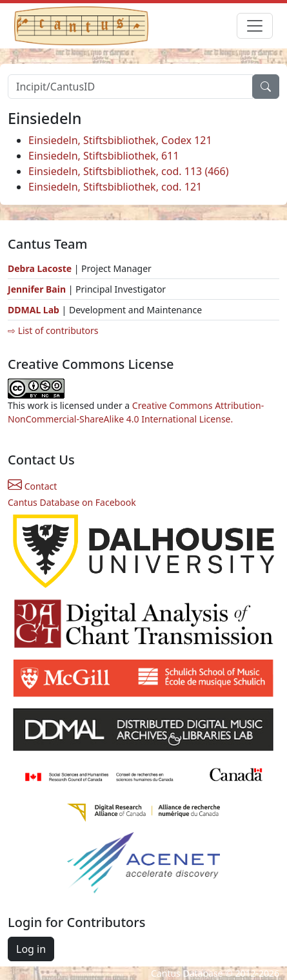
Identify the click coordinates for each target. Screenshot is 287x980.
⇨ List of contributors (53, 330)
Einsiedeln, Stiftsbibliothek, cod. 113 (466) (128, 171)
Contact (32, 486)
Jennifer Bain (38, 289)
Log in (31, 949)
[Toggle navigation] (255, 26)
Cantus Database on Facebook (72, 502)
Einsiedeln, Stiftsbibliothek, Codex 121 (120, 140)
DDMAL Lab (34, 310)
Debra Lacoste (40, 268)
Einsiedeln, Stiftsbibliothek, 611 (104, 156)
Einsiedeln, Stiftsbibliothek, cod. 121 (115, 187)
